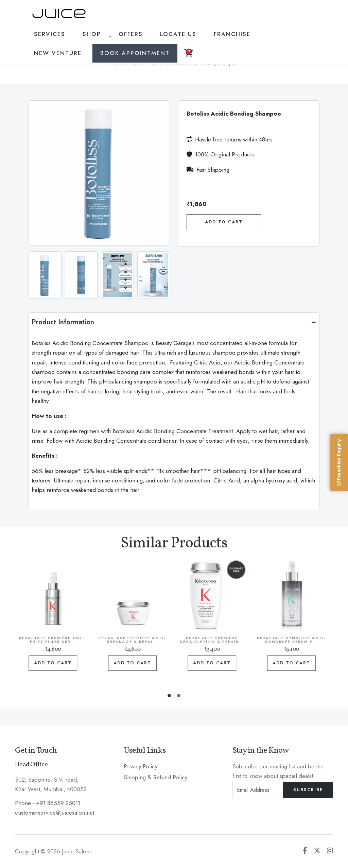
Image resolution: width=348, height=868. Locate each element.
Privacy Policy (141, 766)
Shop (82, 36)
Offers (114, 36)
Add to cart (64, 663)
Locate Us (154, 36)
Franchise (199, 36)
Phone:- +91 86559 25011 (48, 803)
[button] (169, 696)
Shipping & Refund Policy (155, 777)
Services (47, 36)
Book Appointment (66, 60)
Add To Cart (224, 222)
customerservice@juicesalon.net (55, 812)
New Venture (249, 36)
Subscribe (308, 790)
